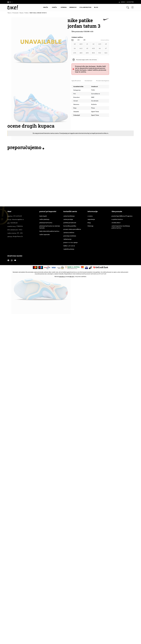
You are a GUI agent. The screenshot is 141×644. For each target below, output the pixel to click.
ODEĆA (54, 7)
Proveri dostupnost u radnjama (107, 81)
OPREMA (64, 7)
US (78, 40)
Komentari (88, 81)
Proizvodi (15, 13)
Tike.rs (9, 13)
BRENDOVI (73, 7)
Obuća (21, 13)
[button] (10, 2)
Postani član (130, 2)
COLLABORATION (85, 7)
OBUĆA (46, 7)
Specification (76, 81)
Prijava (123, 2)
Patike (26, 13)
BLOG (96, 7)
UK (84, 40)
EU (73, 40)
